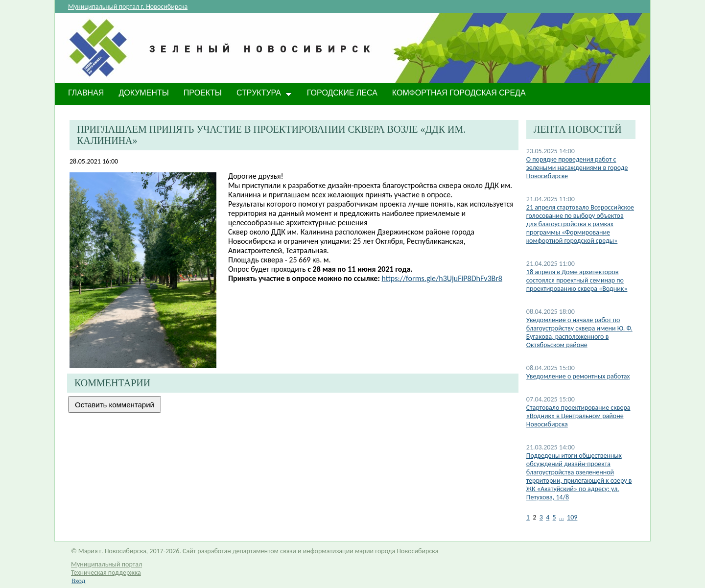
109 (572, 517)
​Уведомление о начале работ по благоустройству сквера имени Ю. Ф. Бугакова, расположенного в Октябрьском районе (579, 332)
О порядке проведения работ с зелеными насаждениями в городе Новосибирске (577, 168)
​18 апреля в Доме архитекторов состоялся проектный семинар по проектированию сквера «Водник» (577, 280)
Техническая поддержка (106, 573)
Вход (78, 581)
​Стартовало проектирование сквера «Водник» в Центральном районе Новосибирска (578, 416)
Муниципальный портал (106, 564)
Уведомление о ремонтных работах (578, 376)
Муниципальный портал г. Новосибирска (128, 7)
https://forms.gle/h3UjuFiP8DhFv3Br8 (442, 278)
